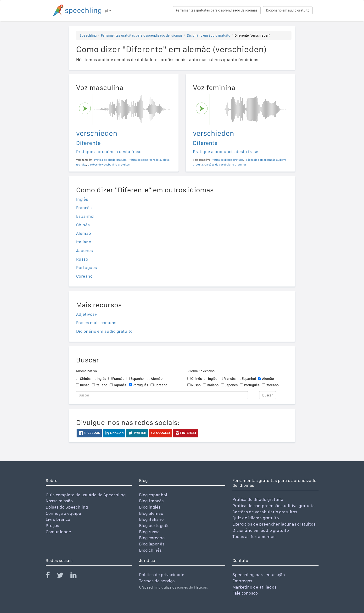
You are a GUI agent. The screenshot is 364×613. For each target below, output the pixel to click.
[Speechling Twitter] (63, 576)
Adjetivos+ (87, 314)
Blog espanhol (153, 495)
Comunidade (58, 532)
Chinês (83, 225)
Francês (84, 208)
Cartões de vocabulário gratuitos (265, 512)
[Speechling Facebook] (51, 576)
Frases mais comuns (96, 323)
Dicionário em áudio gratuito (288, 10)
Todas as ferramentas (254, 536)
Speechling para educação (259, 575)
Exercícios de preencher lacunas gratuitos (274, 524)
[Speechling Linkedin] (76, 576)
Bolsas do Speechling (67, 507)
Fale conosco (245, 593)
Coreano (84, 276)
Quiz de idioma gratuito (256, 518)
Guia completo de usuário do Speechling (86, 495)
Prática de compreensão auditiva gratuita (274, 506)
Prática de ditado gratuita (258, 499)
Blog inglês (150, 507)
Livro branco (58, 519)
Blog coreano (152, 538)
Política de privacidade (162, 575)
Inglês (82, 199)
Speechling (88, 35)
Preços (52, 525)
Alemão (84, 233)
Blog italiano (151, 519)
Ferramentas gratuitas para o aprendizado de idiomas (217, 10)
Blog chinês (150, 550)
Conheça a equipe (63, 513)
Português (87, 267)
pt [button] (108, 11)
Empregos (242, 581)
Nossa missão (59, 501)
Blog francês (151, 501)
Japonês (84, 250)
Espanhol (85, 216)
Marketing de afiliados (254, 587)
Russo (82, 259)
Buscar (268, 395)
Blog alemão (151, 513)
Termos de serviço (157, 581)
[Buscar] (162, 395)
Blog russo (149, 532)
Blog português (154, 525)
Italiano (84, 242)
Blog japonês (152, 544)
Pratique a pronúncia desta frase (109, 152)
